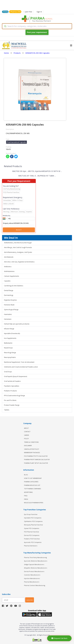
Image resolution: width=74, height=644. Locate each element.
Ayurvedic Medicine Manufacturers (36, 561)
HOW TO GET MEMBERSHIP (33, 478)
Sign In (39, 12)
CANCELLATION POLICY (32, 449)
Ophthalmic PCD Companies (33, 521)
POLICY (26, 439)
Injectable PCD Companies (33, 518)
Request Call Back (59, 638)
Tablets (7, 410)
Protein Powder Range (12, 405)
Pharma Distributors (31, 546)
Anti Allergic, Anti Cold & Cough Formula (18, 247)
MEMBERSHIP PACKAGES (32, 453)
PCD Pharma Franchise (32, 532)
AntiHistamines (9, 271)
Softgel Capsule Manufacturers (34, 564)
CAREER (26, 435)
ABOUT (26, 428)
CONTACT (27, 432)
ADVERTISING (28, 492)
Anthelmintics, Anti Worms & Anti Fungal (18, 243)
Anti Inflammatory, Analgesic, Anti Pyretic (18, 252)
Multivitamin (8, 343)
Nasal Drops (8, 348)
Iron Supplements (10, 338)
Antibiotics (8, 267)
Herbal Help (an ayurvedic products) (17, 324)
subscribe (30, 600)
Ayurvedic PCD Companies (33, 542)
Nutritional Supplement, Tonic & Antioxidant (19, 362)
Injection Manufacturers (32, 578)
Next (19, 230)
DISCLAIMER (28, 446)
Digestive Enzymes (10, 300)
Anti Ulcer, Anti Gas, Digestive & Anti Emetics (19, 262)
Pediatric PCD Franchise (32, 539)
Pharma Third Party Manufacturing (35, 557)
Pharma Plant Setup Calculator (36, 463)
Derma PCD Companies (32, 535)
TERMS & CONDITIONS (31, 442)
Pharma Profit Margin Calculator (37, 459)
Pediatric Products (10, 391)
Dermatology (9, 295)
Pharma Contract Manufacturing (35, 585)
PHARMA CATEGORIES (31, 482)
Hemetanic (8, 319)
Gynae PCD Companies (32, 528)
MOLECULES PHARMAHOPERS (34, 503)
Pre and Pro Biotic (10, 400)
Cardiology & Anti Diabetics (14, 286)
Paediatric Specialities (12, 386)
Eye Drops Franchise (31, 514)
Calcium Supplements (11, 276)
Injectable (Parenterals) (12, 333)
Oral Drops (8, 372)
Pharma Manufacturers (32, 582)
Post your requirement (37, 32)
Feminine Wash (9, 305)
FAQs (26, 496)
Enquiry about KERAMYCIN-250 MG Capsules (19, 223)
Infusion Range (9, 329)
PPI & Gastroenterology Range (14, 396)
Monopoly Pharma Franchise (33, 525)
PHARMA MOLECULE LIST (32, 485)
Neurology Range (10, 353)
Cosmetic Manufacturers (32, 575)
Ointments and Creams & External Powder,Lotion (21, 367)
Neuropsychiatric (10, 357)
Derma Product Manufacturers (34, 571)
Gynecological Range (11, 310)
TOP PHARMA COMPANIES (32, 489)
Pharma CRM (16, 12)
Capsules (7, 281)
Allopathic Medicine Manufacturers (36, 568)
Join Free (28, 12)
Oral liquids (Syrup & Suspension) (16, 376)
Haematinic (8, 314)
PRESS (26, 499)
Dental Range (9, 290)
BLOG (26, 475)
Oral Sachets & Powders (12, 381)
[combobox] (37, 26)
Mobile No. (7, 216)
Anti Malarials (9, 257)
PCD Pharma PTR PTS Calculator (36, 456)
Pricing (6, 12)
